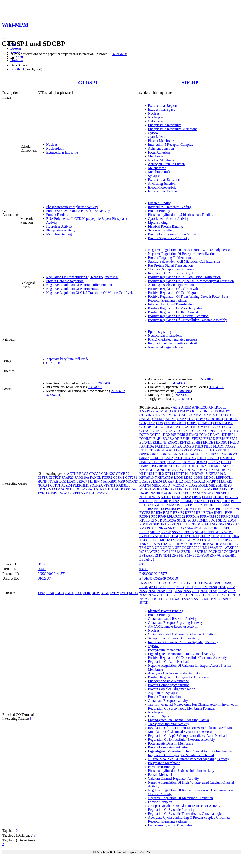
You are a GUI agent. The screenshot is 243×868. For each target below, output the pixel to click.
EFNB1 (186, 439)
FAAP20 (68, 478)
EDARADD (171, 439)
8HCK (144, 603)
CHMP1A (171, 427)
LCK (63, 481)
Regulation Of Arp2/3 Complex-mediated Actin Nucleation (189, 736)
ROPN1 (145, 516)
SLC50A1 (219, 524)
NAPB (177, 493)
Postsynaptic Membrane (165, 650)
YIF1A (176, 552)
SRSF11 (225, 528)
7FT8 (228, 595)
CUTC (235, 431)
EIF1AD (209, 439)
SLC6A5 (233, 524)
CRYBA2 (123, 474)
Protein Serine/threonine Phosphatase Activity (78, 211)
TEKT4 (113, 489)
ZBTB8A (201, 552)
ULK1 (205, 548)
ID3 (176, 466)
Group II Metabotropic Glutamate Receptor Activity (184, 806)
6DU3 (133, 593)
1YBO (144, 587)
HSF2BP (157, 466)
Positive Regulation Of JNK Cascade (174, 312)
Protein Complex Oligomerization (172, 689)
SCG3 (192, 520)
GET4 (160, 450)
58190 (42, 564)
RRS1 (235, 516)
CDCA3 (95, 474)
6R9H (161, 587)
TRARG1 (167, 544)
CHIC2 (158, 427)
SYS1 (154, 536)
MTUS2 (201, 489)
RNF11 (219, 513)
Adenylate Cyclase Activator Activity (174, 673)
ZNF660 (203, 555)
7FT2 (177, 595)
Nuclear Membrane (161, 160)
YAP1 (166, 552)
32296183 (119, 54)
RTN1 (155, 520)
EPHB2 (197, 442)
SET (185, 524)
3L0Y (96, 593)
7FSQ (170, 591)
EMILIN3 (160, 442)
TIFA (235, 536)
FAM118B (162, 446)
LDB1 (71, 481)
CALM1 (145, 419)
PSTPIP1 (195, 509)
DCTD (144, 435)
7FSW (223, 591)
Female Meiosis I (160, 775)
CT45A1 (158, 431)
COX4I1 (217, 427)
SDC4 (232, 520)
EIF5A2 (232, 439)
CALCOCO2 (225, 415)
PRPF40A (146, 509)
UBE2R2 (193, 548)
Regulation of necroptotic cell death (173, 343)
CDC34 (169, 423)
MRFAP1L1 (186, 489)
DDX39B (170, 435)
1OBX (162, 583)
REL (199, 513)
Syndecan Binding (161, 230)
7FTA (143, 599)
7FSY (143, 595)
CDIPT (192, 423)
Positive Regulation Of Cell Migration (175, 293)
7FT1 (169, 595)
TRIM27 (181, 544)
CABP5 (185, 415)
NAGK (166, 493)
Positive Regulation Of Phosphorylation (176, 308)
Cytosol (153, 133)
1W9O (218, 583)
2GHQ (59, 593)
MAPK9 (212, 481)
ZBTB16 (90, 493)
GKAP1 (182, 450)
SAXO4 (55, 489)
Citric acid (53, 363)
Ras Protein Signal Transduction (170, 265)
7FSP (161, 591)
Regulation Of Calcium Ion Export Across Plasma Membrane (191, 728)
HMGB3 (145, 462)
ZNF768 (216, 555)
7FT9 (236, 595)
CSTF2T (55, 478)
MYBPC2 (214, 489)
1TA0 (50, 593)
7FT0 (161, 595)
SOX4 (182, 528)
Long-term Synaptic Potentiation (171, 825)
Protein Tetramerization (164, 697)
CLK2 (183, 427)
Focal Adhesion (159, 152)
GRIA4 (189, 454)
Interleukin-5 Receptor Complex (171, 145)
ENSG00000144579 (52, 574)
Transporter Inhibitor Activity (169, 724)
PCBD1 (219, 497)
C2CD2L (172, 415)
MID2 (213, 485)
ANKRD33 (200, 407)
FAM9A (176, 446)
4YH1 (124, 593)
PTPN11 (109, 485)
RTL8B (145, 520)
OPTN (197, 497)
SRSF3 (144, 532)
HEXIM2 (190, 458)
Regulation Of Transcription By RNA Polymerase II (82, 277)
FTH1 (144, 450)
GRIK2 (211, 454)
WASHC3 (232, 548)
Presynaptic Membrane (164, 763)
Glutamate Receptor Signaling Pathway (175, 623)
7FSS (187, 591)
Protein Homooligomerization (169, 685)
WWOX (66, 493)
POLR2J (183, 505)
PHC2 (226, 501)
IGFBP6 (185, 466)
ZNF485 (190, 555)
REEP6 (190, 513)
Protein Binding (57, 215)
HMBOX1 (227, 458)
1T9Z (41, 593)
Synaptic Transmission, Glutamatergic (175, 638)
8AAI (179, 599)
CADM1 (197, 415)
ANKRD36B (217, 407)
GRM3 (232, 454)
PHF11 (236, 501)
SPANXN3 (195, 528)
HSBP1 (145, 466)
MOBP (157, 489)
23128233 (95, 387)
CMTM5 (204, 427)
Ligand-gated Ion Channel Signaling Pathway (180, 720)
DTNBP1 (228, 435)
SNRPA (162, 528)
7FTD (170, 599)
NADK (155, 493)
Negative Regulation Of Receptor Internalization (182, 254)
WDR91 (155, 552)
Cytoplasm (156, 121)
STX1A (189, 532)
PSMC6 (182, 509)
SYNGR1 (226, 532)
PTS (225, 509)
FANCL (95, 478)
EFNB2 (197, 439)
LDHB (198, 478)
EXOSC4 (222, 442)
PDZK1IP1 (201, 501)
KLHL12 (146, 474)
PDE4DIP (161, 501)
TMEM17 (177, 540)
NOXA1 (43, 485)
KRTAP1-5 (200, 474)
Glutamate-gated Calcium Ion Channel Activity (181, 634)
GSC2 (169, 458)
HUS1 (168, 466)
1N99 (143, 583)
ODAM (186, 497)
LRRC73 (83, 481)
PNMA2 (170, 505)
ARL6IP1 (196, 411)
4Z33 (153, 587)
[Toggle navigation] (3, 38)
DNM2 (204, 435)
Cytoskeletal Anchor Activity (168, 219)
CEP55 (218, 423)
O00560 (172, 578)
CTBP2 (210, 431)
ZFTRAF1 (147, 555)
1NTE (152, 583)
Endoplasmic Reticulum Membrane (173, 129)
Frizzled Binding (160, 203)
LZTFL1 (185, 481)
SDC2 (222, 520)
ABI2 (176, 407)
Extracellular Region (162, 106)
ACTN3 (73, 474)
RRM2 (226, 516)
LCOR (179, 478)
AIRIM (186, 407)
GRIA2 (167, 454)
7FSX (232, 591)
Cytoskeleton (157, 137)
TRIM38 (207, 544)
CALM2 (158, 419)
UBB (150, 548)
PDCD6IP (146, 501)
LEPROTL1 (224, 478)
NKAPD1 (222, 493)
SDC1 (213, 520)
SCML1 (202, 520)
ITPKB (53, 481)
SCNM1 (67, 489)
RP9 (154, 516)
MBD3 (157, 485)
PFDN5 (215, 501)
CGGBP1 (146, 427)
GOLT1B (206, 450)
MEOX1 (179, 485)
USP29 (54, 493)
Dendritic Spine (159, 716)
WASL (144, 552)
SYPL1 (144, 536)
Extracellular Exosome (62, 152)
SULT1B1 (211, 532)
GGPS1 (170, 450)
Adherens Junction (161, 148)
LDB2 (188, 478)
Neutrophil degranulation (166, 347)
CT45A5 (198, 431)
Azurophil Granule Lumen (166, 164)
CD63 (151, 423)
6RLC (171, 587)
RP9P (162, 516)
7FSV (213, 591)
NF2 (200, 493)
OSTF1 (55, 485)
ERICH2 (209, 442)
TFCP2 (205, 536)
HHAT (202, 458)
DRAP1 (216, 435)
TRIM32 (194, 544)
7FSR (178, 591)
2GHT (69, 593)
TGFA (215, 536)
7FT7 (219, 595)
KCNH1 (161, 470)
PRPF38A (222, 505)
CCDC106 (231, 419)
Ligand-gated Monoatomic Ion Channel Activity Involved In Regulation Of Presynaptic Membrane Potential (190, 753)
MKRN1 (145, 489)
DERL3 (183, 435)
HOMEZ (188, 462)
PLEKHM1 (81, 485)
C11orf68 (146, 415)
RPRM (205, 516)
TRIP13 (232, 544)
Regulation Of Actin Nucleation (170, 662)
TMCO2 (164, 540)
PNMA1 (158, 505)
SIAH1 (206, 524)
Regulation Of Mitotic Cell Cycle (171, 273)
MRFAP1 (170, 489)
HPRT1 (226, 462)
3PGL (105, 593)
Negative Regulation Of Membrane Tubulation (181, 798)
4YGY (114, 593)
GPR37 (144, 454)
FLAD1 (219, 446)
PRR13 (159, 509)
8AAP (208, 599)
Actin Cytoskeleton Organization (171, 285)
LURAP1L (170, 481)
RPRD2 (43, 489)
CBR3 (191, 419)
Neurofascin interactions (165, 335)
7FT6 (211, 595)
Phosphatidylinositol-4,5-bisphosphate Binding (181, 215)
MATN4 (145, 485)
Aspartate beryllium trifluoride (67, 359)
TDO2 (183, 536)
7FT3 (186, 595)
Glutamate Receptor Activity (168, 701)
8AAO (199, 599)
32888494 (103, 383)
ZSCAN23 (147, 559)
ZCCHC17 (232, 552)
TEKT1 (194, 536)
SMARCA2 (148, 528)
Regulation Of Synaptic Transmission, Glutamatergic (185, 814)
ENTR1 (185, 442)
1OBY (172, 583)
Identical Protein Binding (166, 226)
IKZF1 (205, 466)
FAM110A (82, 478)
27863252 (118, 391)
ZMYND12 (163, 555)
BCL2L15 (211, 411)
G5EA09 (160, 578)
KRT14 (170, 474)
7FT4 (194, 595)
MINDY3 (225, 485)
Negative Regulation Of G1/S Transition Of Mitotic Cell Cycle (90, 293)
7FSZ (152, 595)
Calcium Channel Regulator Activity (173, 778)
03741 (144, 569)
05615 (42, 569)
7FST (195, 591)
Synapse (154, 176)
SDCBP (190, 82)
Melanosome (157, 168)
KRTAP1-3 (184, 474)
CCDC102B (214, 419)
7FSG (180, 587)
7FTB (152, 599)
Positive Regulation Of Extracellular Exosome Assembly (188, 320)
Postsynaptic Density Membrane (171, 743)
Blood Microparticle (162, 187)
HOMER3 (175, 462)
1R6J (190, 583)
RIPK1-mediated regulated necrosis (173, 339)
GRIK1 (200, 454)
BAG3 (84, 474)
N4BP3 (144, 493)
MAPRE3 (226, 481)
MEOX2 (191, 485)
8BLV (227, 599)
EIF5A (221, 439)
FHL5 (208, 446)
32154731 (216, 387)
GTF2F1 (131, 478)
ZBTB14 (187, 552)
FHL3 (199, 446)
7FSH (189, 587)
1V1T (198, 583)
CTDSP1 (88, 82)
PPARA (209, 505)
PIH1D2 (145, 505)
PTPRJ (217, 509)
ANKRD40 (147, 411)
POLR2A (96, 485)
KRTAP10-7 (148, 478)
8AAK (188, 599)
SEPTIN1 (160, 524)
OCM (176, 497)
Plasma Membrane (161, 141)
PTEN (207, 509)
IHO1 (196, 466)
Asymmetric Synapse (163, 693)
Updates (16, 60)
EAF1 (157, 439)
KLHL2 (158, 474)
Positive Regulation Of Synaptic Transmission (180, 677)
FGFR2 (107, 478)
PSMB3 (170, 509)
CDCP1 (181, 423)
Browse (16, 48)
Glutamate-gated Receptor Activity (172, 619)
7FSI (197, 587)
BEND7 (224, 411)
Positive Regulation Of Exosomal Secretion (178, 316)
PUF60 (234, 509)
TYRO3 (43, 493)
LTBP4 (95, 481)
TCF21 (164, 536)
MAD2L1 (199, 481)
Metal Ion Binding (59, 234)
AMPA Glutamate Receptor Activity (173, 626)
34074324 (178, 383)
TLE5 (153, 540)
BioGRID (17, 69)
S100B (182, 520)
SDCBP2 (146, 524)
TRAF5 (154, 544)
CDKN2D (205, 423)
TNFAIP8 (208, 540)
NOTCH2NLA (150, 497)
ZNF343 (178, 555)
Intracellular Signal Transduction (171, 304)
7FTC (161, 599)
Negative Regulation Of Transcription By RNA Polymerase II (191, 250)
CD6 (143, 423)
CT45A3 (185, 431)
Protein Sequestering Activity (168, 238)
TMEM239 (193, 540)
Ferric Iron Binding (161, 767)
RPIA (171, 516)
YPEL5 (78, 493)
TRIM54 (220, 544)
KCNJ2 (173, 470)
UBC (158, 548)
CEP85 (228, 423)
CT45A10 (171, 431)
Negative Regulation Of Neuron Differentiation (79, 285)
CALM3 (170, 419)
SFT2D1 (195, 524)
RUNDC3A (168, 520)
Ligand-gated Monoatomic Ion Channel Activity (182, 654)
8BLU (218, 599)
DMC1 (194, 435)
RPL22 (180, 516)
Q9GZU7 (44, 578)
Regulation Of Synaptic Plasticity (171, 810)
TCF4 (174, 536)
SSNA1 (177, 532)
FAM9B (188, 446)
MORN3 (132, 481)
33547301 (205, 379)
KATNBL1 (147, 470)
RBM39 (178, 513)
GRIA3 (178, 454)
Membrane (156, 156)
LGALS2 (146, 481)
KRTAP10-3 (217, 474)
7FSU (204, 591)
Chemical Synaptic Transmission (171, 269)
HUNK (42, 481)
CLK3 (193, 427)
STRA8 (101, 489)
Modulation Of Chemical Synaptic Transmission (182, 732)
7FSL (222, 587)
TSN (143, 548)
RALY (167, 513)
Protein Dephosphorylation (65, 281)
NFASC (209, 493)
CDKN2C (108, 474)
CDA (159, 423)
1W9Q (228, 583)
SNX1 (173, 528)
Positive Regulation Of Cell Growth (173, 289)
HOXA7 (214, 462)
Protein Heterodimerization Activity (173, 234)
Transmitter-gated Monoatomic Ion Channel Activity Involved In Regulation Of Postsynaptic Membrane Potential (193, 706)
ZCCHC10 (216, 552)
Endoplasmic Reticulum (165, 125)
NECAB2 (189, 493)
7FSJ (205, 587)
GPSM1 (119, 478)
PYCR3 (145, 513)
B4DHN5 (146, 578)
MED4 (167, 485)
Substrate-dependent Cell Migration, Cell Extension (184, 261)
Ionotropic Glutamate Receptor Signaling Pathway (183, 642)
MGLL (203, 485)
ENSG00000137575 (153, 574)
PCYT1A (232, 497)
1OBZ (181, 583)
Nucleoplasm (55, 148)
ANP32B (162, 411)
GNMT (193, 450)
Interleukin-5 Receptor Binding (170, 207)
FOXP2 (230, 446)
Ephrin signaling (160, 332)
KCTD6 (197, 470)
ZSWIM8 (104, 493)
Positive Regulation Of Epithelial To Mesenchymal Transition (191, 281)
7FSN (143, 591)
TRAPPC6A (127, 489)
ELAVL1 (146, 442)
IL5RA (216, 466)
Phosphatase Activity (61, 230)
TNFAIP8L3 (225, 540)
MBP (121, 481)
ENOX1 (173, 442)
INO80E (227, 466)
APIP (173, 411)
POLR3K (196, 505)
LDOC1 (209, 478)
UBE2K (180, 548)
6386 (143, 564)
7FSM (231, 587)
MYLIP (227, 489)
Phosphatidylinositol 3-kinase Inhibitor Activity (181, 771)
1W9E (208, 583)
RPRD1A (192, 516)
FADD (235, 442)
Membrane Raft (159, 172)
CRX (228, 427)
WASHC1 (217, 548)
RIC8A (208, 513)
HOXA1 (201, 462)
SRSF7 (155, 532)
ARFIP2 (183, 411)
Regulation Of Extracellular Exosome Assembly (181, 739)
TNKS (144, 544)
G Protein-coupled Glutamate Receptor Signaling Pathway (189, 759)
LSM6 (157, 481)
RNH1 (230, 513)
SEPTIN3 (174, 524)
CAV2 (181, 419)
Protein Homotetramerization (168, 747)
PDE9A (174, 501)
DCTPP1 (156, 435)
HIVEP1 (213, 458)
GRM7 (144, 458)
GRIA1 (156, 454)
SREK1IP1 (211, 528)
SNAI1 (90, 489)
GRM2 (222, 454)
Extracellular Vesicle (162, 191)
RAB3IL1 (123, 485)
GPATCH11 (221, 450)
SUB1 (199, 532)
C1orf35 (159, 415)
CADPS (210, 415)
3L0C (87, 593)
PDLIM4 (186, 501)
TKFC (144, 540)
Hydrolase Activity (59, 226)
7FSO (152, 591)
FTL (152, 450)
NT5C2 (166, 497)
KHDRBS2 (223, 470)
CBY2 (201, 419)
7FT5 (202, 595)
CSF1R (43, 478)
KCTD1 (185, 470)
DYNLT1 (146, 439)
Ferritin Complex (160, 802)
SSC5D (166, 532)
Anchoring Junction (162, 183)
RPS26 (215, 516)
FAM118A (147, 446)
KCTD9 (209, 470)
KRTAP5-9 (165, 478)
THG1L (226, 536)
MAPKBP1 (109, 481)
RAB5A (157, 513)
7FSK (213, 587)
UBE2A (168, 548)
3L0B (78, 593)
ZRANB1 (229, 555)
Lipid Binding (158, 222)
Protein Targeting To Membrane (170, 258)
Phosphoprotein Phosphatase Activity (72, 207)
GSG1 (178, 458)
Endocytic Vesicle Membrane (168, 681)
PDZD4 (67, 485)
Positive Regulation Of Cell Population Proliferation (184, 277)
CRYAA (145, 431)
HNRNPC (159, 462)
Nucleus (52, 145)
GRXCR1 (157, 458)
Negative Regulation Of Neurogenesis (73, 289)
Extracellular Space (162, 109)
